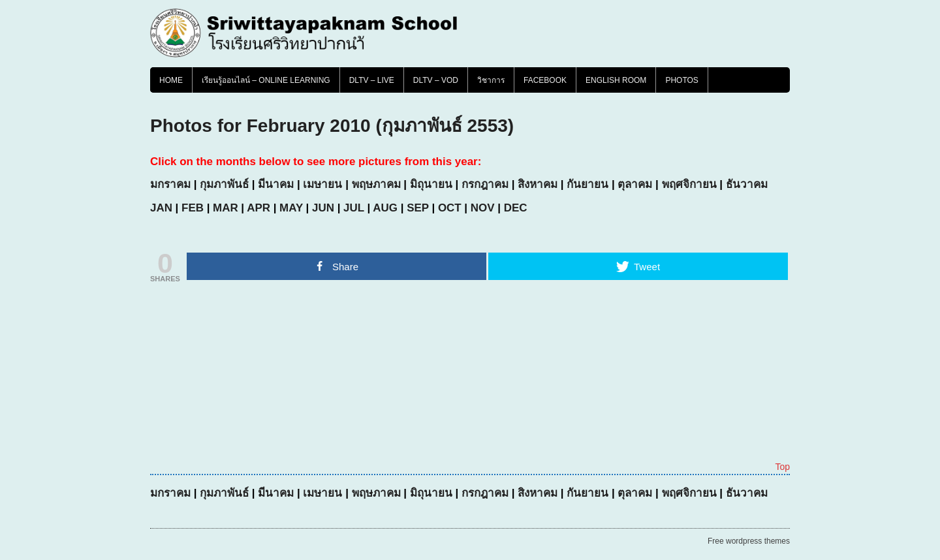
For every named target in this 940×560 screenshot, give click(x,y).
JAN (161, 208)
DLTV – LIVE (372, 80)
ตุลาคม (635, 184)
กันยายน (587, 184)
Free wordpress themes (749, 541)
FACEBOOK (545, 80)
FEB (193, 208)
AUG (385, 208)
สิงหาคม (538, 184)
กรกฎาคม (485, 184)
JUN (323, 208)
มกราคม (170, 184)
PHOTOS (681, 80)
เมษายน (322, 184)
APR (258, 208)
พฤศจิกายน (689, 184)
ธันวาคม (747, 184)
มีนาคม (276, 184)
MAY (291, 208)
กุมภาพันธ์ (224, 184)
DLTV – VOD (436, 80)
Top (782, 467)
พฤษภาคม (376, 184)
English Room (616, 80)
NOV (483, 208)
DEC (516, 208)
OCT (450, 208)
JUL (354, 208)
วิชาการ (491, 80)
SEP (418, 208)
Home (171, 80)
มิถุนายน (431, 184)
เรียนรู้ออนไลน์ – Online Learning (266, 80)
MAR (226, 208)
